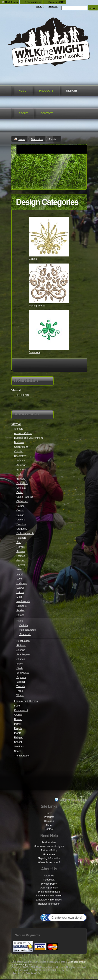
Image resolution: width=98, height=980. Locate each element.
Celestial (21, 488)
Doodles (21, 524)
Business (19, 442)
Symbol (21, 682)
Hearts (20, 570)
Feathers (21, 538)
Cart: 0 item (11, 2)
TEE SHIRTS (22, 395)
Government (21, 710)
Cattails (33, 259)
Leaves (20, 588)
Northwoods (23, 601)
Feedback (49, 880)
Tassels (21, 686)
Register (53, 6)
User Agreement (49, 888)
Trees (20, 691)
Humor (18, 719)
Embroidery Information (49, 900)
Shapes (21, 659)
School (18, 742)
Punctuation (23, 641)
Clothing (19, 451)
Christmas (22, 501)
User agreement (76, 962)
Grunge (18, 715)
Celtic (20, 492)
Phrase (20, 615)
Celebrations (21, 447)
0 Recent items (33, 2)
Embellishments (25, 533)
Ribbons (21, 645)
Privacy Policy (49, 884)
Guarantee (49, 854)
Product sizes (49, 842)
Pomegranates (37, 306)
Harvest (21, 565)
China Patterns (25, 497)
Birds (19, 474)
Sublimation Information (49, 895)
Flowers (21, 551)
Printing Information (49, 892)
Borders (21, 479)
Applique (21, 465)
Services (19, 746)
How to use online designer (49, 846)
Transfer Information (49, 904)
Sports (18, 751)
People (18, 728)
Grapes (21, 560)
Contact (47, 113)
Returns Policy (49, 850)
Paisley (20, 610)
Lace (19, 579)
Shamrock (35, 352)
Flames (21, 547)
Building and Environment (28, 438)
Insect (20, 574)
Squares (21, 677)
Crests (20, 510)
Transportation (22, 756)
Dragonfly (22, 529)
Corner (20, 506)
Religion (19, 737)
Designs (72, 91)
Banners (21, 470)
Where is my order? (49, 862)
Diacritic (21, 520)
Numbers (22, 606)
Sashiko (21, 650)
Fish (19, 542)
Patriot (18, 724)
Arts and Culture (23, 433)
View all (16, 391)
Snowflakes (23, 673)
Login (39, 6)
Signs (20, 664)
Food (17, 706)
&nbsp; (49, 237)
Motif (19, 597)
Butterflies (22, 483)
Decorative (37, 139)
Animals (19, 429)
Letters (20, 592)
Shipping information (49, 858)
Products (46, 91)
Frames (21, 556)
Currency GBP (56, 2)
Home (22, 91)
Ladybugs (22, 583)
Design (20, 515)
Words (20, 695)
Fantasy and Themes (26, 701)
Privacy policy (24, 965)
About (23, 113)
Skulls (20, 668)
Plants (18, 733)
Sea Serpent (23, 654)
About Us (49, 876)
